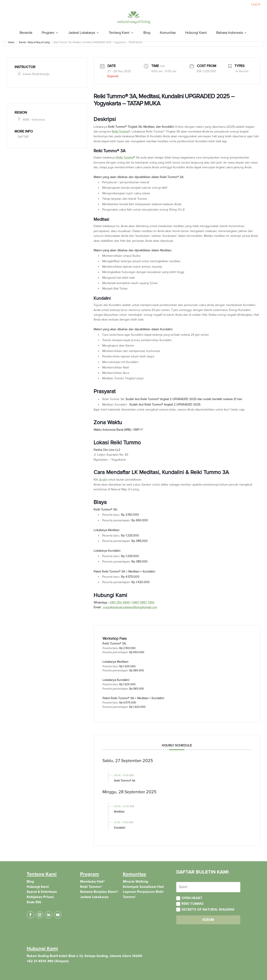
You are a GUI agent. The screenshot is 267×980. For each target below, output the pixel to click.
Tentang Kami (119, 33)
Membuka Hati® (93, 882)
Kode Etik (34, 902)
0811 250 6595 (120, 603)
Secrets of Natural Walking (205, 909)
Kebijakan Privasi (40, 897)
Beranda (26, 33)
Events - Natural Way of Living (34, 42)
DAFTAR (23, 137)
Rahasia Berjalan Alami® (99, 892)
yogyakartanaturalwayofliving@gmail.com (130, 607)
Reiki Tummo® (91, 887)
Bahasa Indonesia (229, 33)
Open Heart (189, 898)
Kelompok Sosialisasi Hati (143, 887)
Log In (256, 5)
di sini (103, 480)
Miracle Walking (135, 882)
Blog (147, 33)
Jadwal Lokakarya (82, 33)
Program (48, 33)
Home (11, 42)
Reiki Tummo (121, 132)
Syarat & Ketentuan (42, 892)
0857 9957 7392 (143, 603)
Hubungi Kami (196, 33)
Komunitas (168, 33)
